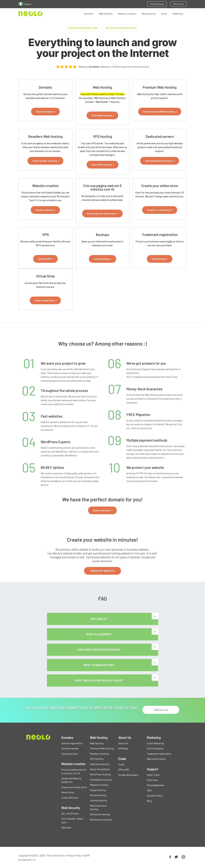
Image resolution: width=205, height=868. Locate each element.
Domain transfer (70, 748)
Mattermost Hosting (101, 820)
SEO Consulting (155, 748)
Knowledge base (156, 785)
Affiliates (123, 748)
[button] (45, 112)
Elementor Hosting (100, 814)
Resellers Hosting (99, 754)
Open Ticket (153, 775)
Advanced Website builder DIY (71, 780)
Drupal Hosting (98, 790)
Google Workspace (128, 775)
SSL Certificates (70, 813)
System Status (155, 795)
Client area (152, 780)
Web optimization (156, 759)
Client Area (178, 4)
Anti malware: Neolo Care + (72, 820)
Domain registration (72, 743)
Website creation (127, 14)
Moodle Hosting (98, 795)
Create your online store (74, 787)
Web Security (149, 14)
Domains (89, 14)
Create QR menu (70, 798)
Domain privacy (70, 754)
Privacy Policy (74, 855)
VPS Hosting (97, 759)
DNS (149, 790)
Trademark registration (159, 754)
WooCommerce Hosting (98, 807)
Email (164, 14)
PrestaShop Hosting (101, 780)
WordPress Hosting (100, 774)
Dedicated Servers (100, 764)
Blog (149, 801)
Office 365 (124, 769)
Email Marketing (155, 743)
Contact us (161, 710)
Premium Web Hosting (102, 748)
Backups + (67, 827)
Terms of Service (56, 855)
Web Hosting (106, 14)
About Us (123, 743)
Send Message (157, 4)
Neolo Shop (68, 792)
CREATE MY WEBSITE (102, 571)
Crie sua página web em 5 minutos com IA (74, 771)
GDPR (87, 855)
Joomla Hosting (98, 800)
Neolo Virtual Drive (100, 769)
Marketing (178, 14)
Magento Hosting (99, 785)
